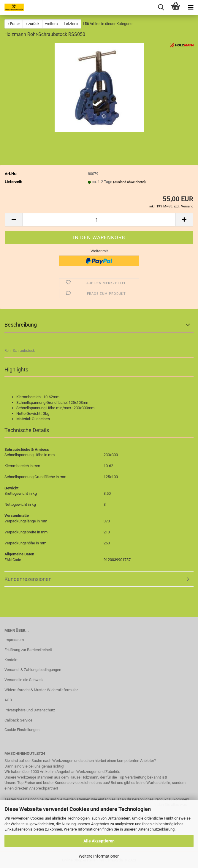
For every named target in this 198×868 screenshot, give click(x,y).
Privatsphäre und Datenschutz (30, 710)
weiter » (52, 24)
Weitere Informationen (99, 856)
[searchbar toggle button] (161, 7)
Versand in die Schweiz (24, 680)
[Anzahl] (99, 220)
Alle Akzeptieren (99, 841)
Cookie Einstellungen (22, 730)
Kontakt (11, 660)
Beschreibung (21, 325)
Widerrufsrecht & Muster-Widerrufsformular (41, 690)
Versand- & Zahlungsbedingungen (33, 670)
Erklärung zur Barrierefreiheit (28, 650)
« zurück (33, 24)
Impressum (14, 640)
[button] (14, 220)
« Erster (14, 24)
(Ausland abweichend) (129, 182)
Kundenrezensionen (28, 579)
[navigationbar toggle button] (191, 7)
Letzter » (71, 24)
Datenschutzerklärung (156, 829)
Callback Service (18, 720)
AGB (8, 700)
